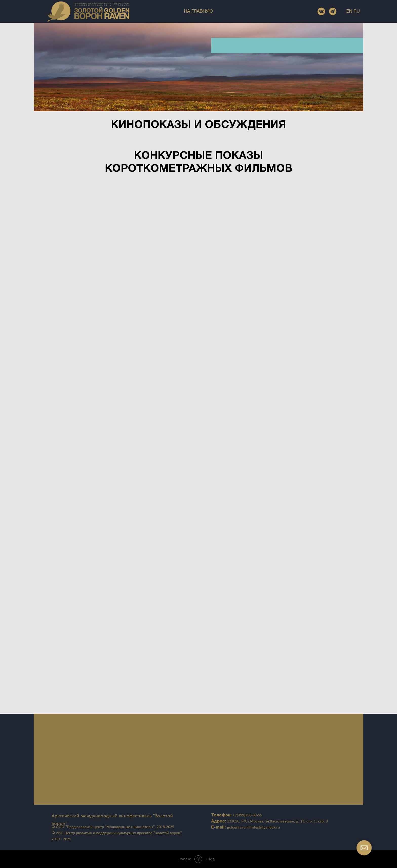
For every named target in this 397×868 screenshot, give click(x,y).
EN (349, 12)
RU (357, 12)
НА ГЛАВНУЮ (199, 12)
